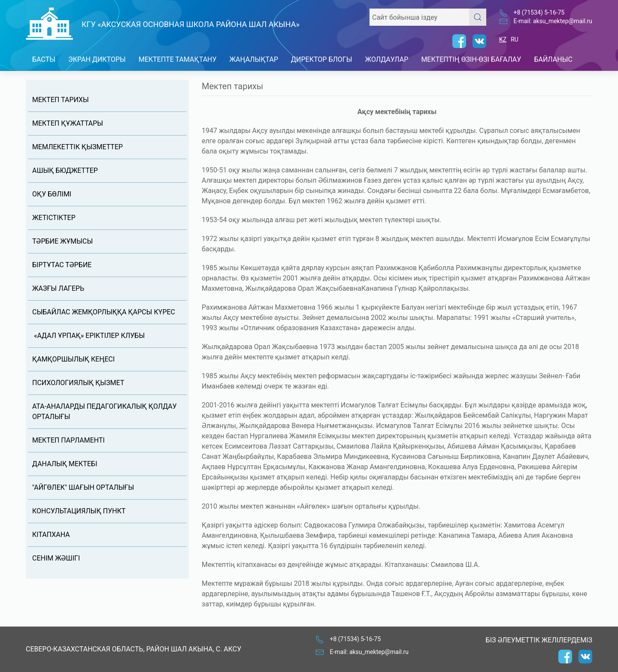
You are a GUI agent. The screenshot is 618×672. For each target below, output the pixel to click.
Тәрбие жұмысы (62, 241)
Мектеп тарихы (61, 100)
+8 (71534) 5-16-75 (539, 12)
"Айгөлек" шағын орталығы (83, 487)
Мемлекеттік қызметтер (77, 147)
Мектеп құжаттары (68, 123)
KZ (503, 39)
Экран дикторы (97, 59)
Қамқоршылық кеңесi (73, 359)
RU (515, 39)
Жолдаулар (387, 59)
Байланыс (553, 59)
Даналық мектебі (65, 464)
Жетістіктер (54, 218)
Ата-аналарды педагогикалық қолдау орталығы (105, 411)
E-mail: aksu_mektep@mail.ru (553, 21)
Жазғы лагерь (58, 288)
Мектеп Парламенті (68, 440)
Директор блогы (321, 59)
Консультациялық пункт (79, 511)
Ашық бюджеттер (65, 170)
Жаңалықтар (254, 59)
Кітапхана (51, 535)
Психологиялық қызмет (78, 383)
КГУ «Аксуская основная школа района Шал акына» (191, 24)
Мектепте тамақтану (178, 59)
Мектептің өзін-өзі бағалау (471, 59)
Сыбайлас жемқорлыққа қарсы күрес (104, 312)
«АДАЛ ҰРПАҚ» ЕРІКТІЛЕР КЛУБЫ (88, 336)
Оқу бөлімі (52, 194)
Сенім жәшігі (56, 558)
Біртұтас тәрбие (62, 265)
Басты (44, 59)
